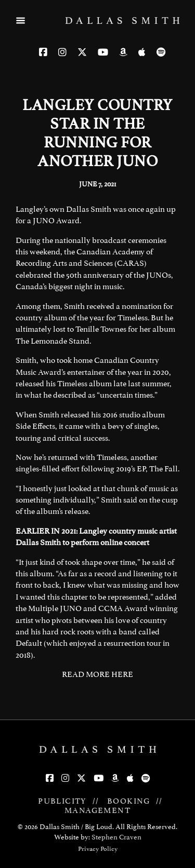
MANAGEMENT (97, 810)
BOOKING (129, 801)
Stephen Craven (116, 837)
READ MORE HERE (97, 674)
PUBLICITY (62, 801)
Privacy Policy (98, 849)
